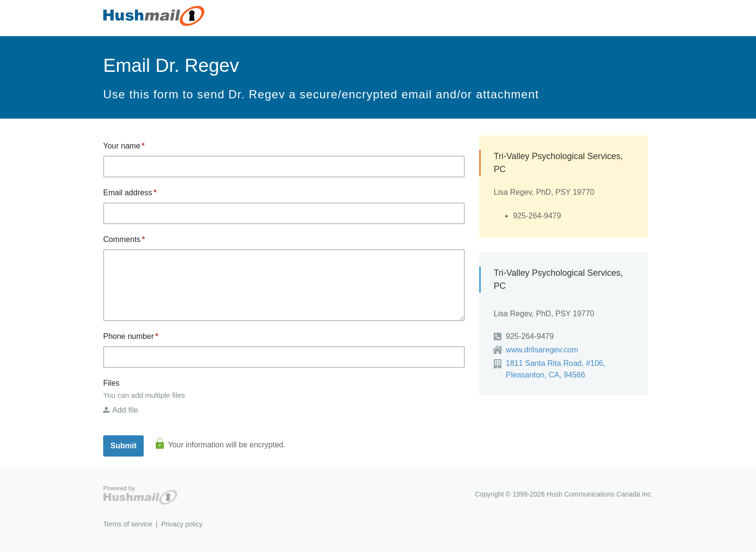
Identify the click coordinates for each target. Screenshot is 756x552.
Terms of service (128, 524)
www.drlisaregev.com (542, 350)
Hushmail (140, 495)
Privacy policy (182, 524)
